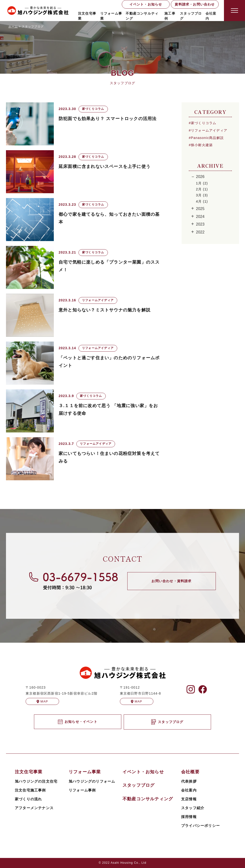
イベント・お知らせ (146, 4)
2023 (200, 224)
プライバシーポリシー (200, 826)
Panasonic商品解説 (207, 138)
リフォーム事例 (82, 790)
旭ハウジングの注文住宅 (36, 781)
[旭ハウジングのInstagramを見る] (191, 689)
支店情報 (189, 799)
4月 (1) (202, 201)
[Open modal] (234, 11)
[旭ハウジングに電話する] (73, 581)
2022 (200, 232)
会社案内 (189, 790)
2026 (200, 177)
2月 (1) (202, 189)
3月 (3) (202, 195)
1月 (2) (202, 183)
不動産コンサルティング (142, 16)
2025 (200, 209)
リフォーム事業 (111, 16)
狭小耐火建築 (202, 145)
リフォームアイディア (209, 130)
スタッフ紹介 (193, 808)
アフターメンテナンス (34, 808)
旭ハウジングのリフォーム (92, 781)
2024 (200, 217)
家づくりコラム (204, 123)
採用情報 (189, 817)
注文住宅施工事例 (30, 790)
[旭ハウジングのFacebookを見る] (203, 689)
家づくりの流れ (28, 799)
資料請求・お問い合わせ (195, 4)
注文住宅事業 (87, 16)
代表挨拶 (189, 781)
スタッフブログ (191, 16)
